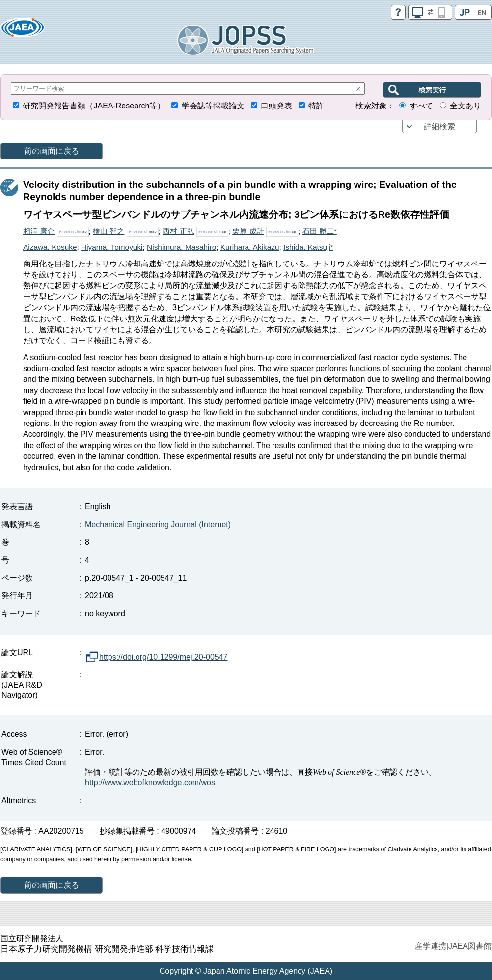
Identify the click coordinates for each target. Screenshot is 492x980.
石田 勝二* (320, 231)
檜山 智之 (109, 231)
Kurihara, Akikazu (250, 247)
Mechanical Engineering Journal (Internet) (158, 524)
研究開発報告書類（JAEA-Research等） (94, 106)
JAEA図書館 (470, 946)
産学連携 (431, 946)
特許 (316, 106)
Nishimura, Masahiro (181, 247)
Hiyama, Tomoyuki (112, 247)
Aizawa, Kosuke (50, 247)
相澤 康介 (39, 231)
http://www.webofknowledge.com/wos (150, 782)
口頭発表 (276, 106)
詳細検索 (439, 126)
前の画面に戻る (52, 151)
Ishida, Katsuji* (308, 247)
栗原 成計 (248, 231)
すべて (421, 106)
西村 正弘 (178, 231)
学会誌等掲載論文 (213, 106)
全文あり (465, 106)
